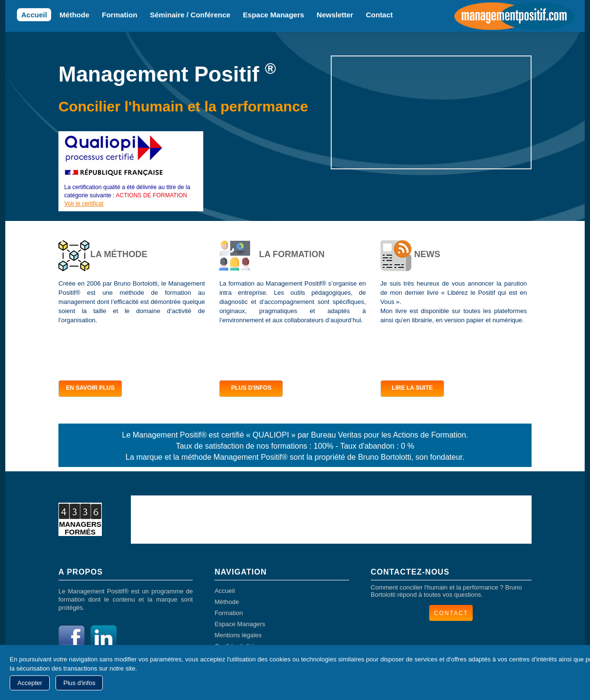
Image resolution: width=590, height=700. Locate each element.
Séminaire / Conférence (190, 15)
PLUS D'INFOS (252, 388)
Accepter (30, 683)
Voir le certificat (84, 204)
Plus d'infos (79, 683)
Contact (379, 15)
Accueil (34, 15)
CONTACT (451, 613)
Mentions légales (238, 635)
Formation (119, 15)
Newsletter (335, 15)
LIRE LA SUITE (412, 388)
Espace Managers (274, 15)
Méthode (74, 15)
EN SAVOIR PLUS (90, 388)
